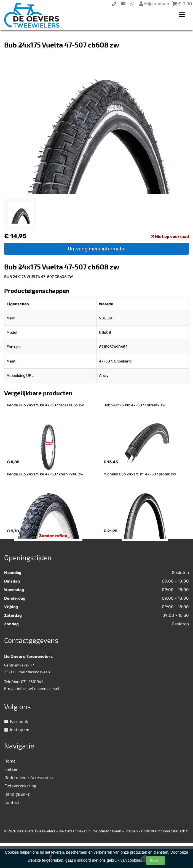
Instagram (17, 730)
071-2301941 (32, 682)
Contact (12, 802)
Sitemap (131, 831)
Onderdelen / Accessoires (29, 777)
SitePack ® (179, 831)
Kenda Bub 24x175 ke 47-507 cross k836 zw (45, 405)
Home (10, 761)
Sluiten (156, 861)
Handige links (17, 794)
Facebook (16, 721)
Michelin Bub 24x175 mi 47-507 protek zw (140, 474)
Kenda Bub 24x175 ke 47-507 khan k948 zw (45, 474)
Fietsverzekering (20, 786)
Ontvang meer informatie (97, 249)
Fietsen (11, 769)
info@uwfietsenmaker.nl (38, 688)
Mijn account (156, 4)
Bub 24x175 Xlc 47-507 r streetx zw (134, 405)
